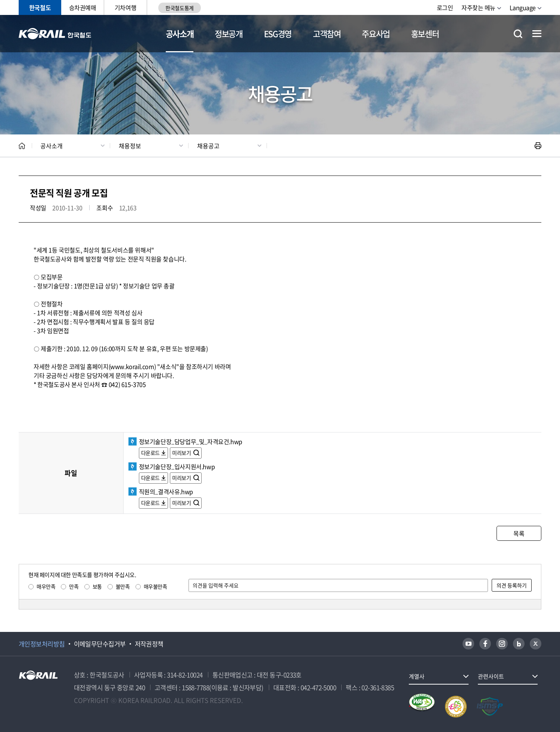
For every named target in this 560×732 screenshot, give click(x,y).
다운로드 (150, 453)
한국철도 (40, 7)
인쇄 (538, 146)
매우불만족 (155, 586)
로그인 (445, 7)
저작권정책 (149, 644)
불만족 (123, 586)
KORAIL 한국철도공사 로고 (55, 34)
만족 (74, 586)
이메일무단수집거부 (100, 644)
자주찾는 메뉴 (478, 7)
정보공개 (229, 33)
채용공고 (208, 146)
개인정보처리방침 (42, 644)
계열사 (417, 676)
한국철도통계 (179, 8)
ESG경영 (278, 33)
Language (523, 7)
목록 (519, 533)
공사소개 (180, 33)
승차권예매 (83, 7)
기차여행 (125, 7)
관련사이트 (491, 676)
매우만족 (46, 586)
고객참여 (327, 33)
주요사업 (376, 33)
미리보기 (182, 453)
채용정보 (130, 146)
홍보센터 (425, 33)
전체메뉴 (537, 34)
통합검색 (518, 34)
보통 (97, 586)
